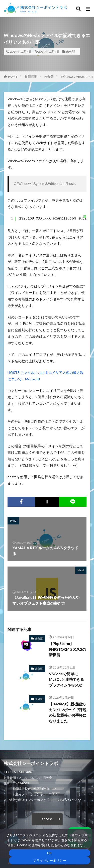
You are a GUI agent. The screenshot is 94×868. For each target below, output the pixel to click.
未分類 (71, 51)
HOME (13, 77)
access (47, 819)
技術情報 (31, 77)
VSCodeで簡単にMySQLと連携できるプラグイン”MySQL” (66, 679)
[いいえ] (88, 848)
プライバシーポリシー (50, 861)
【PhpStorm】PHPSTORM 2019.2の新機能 (67, 649)
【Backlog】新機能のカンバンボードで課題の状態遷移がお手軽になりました (68, 712)
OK (50, 853)
